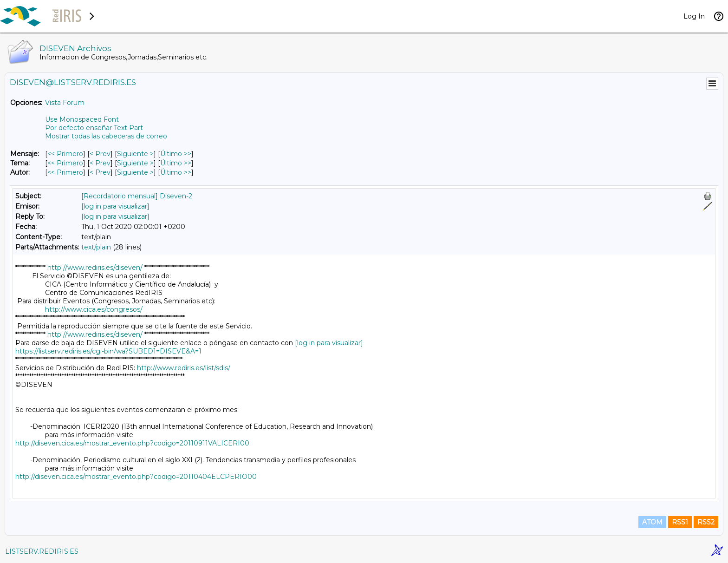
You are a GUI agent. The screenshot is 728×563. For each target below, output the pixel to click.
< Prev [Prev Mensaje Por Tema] (100, 163)
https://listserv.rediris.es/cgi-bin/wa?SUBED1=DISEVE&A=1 (108, 351)
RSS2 (706, 522)
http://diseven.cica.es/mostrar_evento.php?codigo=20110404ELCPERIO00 (136, 477)
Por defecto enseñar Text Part (94, 128)
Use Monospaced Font (82, 119)
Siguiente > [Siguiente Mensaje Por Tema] (135, 163)
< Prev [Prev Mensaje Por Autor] (100, 172)
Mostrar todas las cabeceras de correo (106, 136)
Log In (694, 16)
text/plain (96, 247)
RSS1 (680, 522)
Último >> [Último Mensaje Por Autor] (176, 172)
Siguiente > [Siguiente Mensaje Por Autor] (135, 172)
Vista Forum (65, 103)
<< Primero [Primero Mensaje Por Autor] (65, 172)
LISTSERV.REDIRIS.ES (42, 551)
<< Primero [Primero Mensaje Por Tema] (65, 163)
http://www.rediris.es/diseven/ (95, 268)
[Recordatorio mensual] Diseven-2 (137, 196)
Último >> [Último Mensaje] (176, 154)
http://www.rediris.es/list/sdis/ (184, 368)
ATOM (652, 522)
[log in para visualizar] (115, 206)
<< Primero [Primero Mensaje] (65, 154)
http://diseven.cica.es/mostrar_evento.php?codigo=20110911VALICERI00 (132, 443)
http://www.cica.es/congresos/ (94, 309)
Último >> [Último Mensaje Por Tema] (176, 163)
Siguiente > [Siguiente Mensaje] (135, 154)
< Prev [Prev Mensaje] (100, 154)
